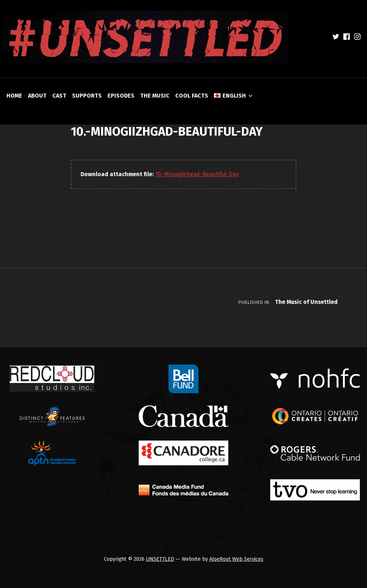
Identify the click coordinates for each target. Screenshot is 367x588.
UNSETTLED (160, 559)
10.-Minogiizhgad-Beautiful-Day (197, 174)
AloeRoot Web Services (236, 559)
